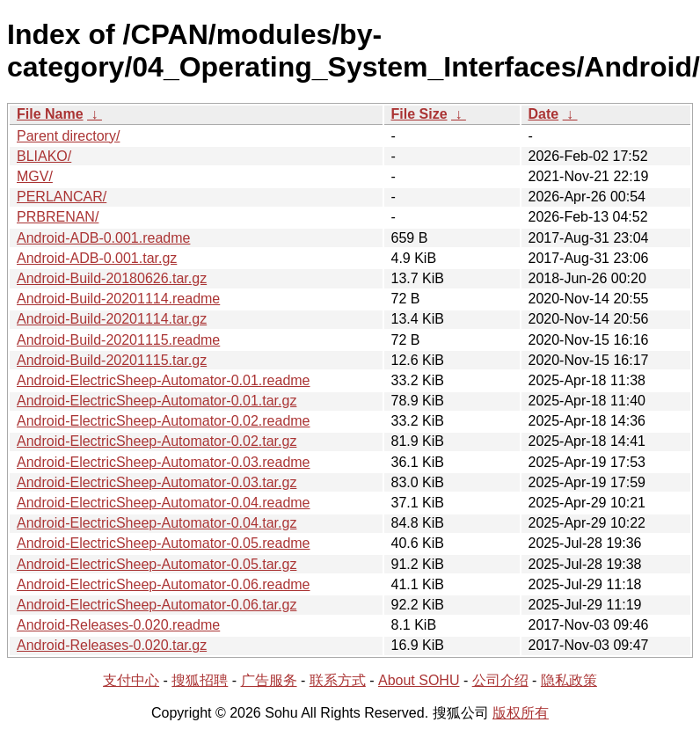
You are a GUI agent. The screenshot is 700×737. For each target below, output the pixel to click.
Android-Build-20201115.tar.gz (112, 360)
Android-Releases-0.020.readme (118, 625)
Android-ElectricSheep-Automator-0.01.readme (164, 380)
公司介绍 (500, 680)
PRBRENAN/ (58, 217)
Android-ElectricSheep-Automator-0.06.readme (164, 584)
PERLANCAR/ (62, 197)
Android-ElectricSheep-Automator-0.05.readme (164, 543)
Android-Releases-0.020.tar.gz (112, 645)
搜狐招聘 (200, 680)
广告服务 (269, 680)
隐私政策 (569, 680)
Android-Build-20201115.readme (118, 340)
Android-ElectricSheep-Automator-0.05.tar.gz (157, 564)
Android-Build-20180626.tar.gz (112, 278)
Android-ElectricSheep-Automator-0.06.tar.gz (157, 605)
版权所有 (521, 713)
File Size (419, 114)
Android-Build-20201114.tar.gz (112, 319)
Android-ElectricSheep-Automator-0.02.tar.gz (157, 441)
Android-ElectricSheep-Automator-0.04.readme (164, 503)
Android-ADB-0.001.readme (103, 238)
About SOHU (419, 680)
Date (544, 114)
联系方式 (338, 680)
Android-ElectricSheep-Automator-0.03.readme (164, 462)
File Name (50, 114)
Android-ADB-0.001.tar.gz (97, 258)
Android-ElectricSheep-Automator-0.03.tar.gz (157, 482)
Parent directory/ (68, 136)
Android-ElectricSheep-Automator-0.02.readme (164, 421)
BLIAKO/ (44, 156)
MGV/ (35, 176)
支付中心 (131, 680)
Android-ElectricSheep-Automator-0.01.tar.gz (157, 401)
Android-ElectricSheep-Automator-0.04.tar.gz (157, 523)
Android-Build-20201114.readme (118, 299)
